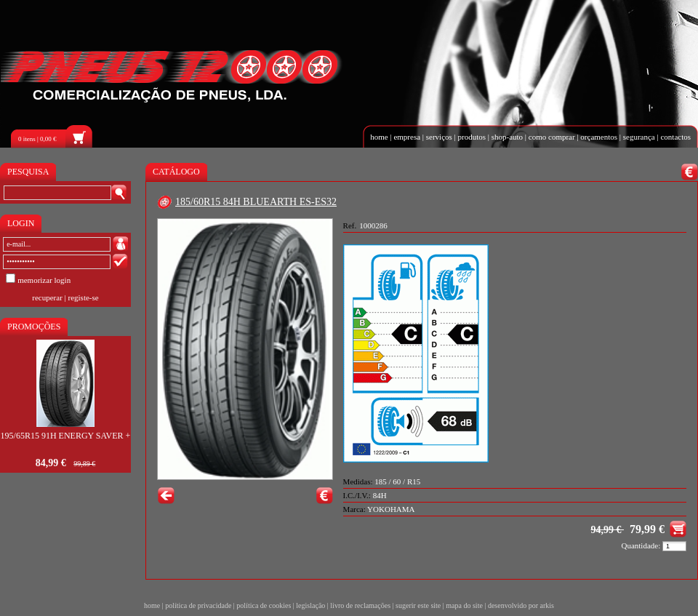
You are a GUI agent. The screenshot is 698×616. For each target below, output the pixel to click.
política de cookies (264, 605)
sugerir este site (418, 605)
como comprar (552, 137)
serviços (439, 137)
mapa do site (464, 605)
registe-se (84, 297)
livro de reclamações (360, 605)
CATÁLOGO (176, 172)
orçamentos (599, 137)
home (379, 137)
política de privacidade (198, 605)
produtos (472, 137)
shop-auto (507, 137)
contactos (675, 137)
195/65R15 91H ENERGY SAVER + (66, 436)
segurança (639, 137)
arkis (547, 605)
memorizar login (44, 280)
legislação (310, 605)
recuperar (47, 297)
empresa (407, 137)
